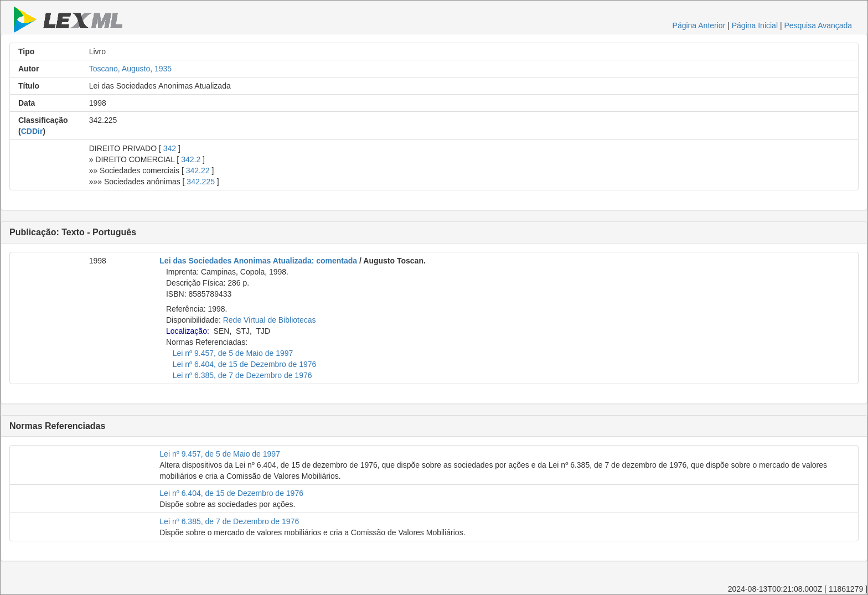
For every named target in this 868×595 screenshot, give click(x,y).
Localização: (188, 331)
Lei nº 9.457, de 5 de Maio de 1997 (233, 353)
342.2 (191, 159)
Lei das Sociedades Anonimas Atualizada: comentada (258, 261)
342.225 (201, 182)
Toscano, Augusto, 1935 (130, 69)
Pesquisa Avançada (818, 25)
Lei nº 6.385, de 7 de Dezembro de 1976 (242, 375)
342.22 (198, 170)
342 (170, 148)
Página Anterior (699, 25)
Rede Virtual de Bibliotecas (270, 320)
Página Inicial (755, 25)
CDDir (32, 131)
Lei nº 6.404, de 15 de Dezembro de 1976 (245, 364)
